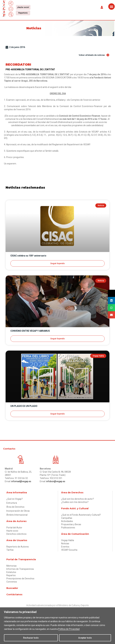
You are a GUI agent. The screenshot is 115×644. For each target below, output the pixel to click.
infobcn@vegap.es (56, 481)
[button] (102, 7)
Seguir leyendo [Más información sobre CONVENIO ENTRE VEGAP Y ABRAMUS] (57, 339)
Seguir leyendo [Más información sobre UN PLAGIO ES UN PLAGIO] (57, 414)
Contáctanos (14, 594)
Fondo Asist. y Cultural (75, 508)
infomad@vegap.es (21, 481)
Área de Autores (16, 521)
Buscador (12, 588)
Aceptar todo (85, 638)
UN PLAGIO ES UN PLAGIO (24, 406)
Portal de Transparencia (21, 559)
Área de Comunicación (75, 534)
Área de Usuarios (17, 540)
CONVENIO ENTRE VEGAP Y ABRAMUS (30, 331)
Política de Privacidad (69, 629)
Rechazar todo (31, 638)
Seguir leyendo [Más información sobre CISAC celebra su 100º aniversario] (57, 263)
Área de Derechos (72, 493)
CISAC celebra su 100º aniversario (28, 256)
